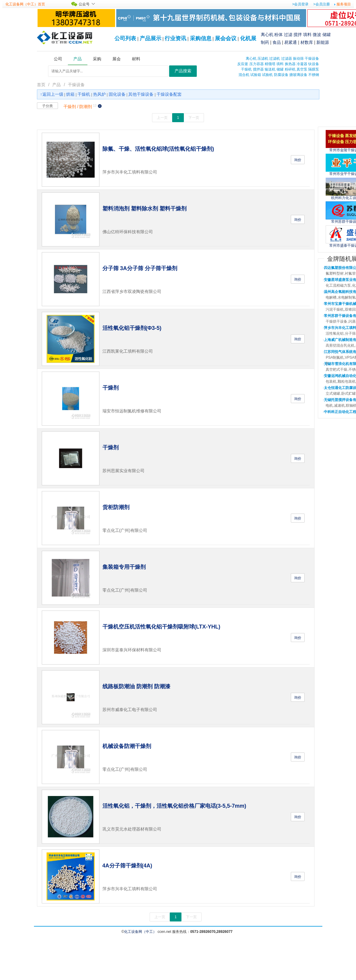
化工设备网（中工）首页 (25, 4)
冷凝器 (302, 64)
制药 (265, 42)
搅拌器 (258, 69)
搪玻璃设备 (298, 75)
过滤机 (275, 59)
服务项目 (344, 4)
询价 (298, 160)
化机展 (248, 38)
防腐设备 (281, 75)
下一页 (194, 118)
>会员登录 (300, 4)
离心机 (267, 35)
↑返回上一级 (52, 94)
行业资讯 (175, 38)
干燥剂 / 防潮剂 (78, 107)
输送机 (270, 69)
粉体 (278, 35)
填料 (307, 35)
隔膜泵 (314, 69)
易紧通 (291, 42)
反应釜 (243, 64)
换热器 (290, 64)
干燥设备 (312, 59)
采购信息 (201, 38)
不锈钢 (314, 75)
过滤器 (287, 59)
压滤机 (263, 59)
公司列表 (125, 38)
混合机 (244, 75)
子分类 (47, 106)
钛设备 (314, 64)
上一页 (162, 118)
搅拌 (298, 35)
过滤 (288, 35)
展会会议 (226, 38)
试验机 (267, 75)
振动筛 (298, 59)
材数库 (307, 42)
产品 (56, 85)
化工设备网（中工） (140, 932)
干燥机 (246, 69)
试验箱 (256, 75)
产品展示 (151, 38)
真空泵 (302, 69)
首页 (41, 85)
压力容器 (257, 64)
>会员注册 (322, 4)
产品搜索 (183, 71)
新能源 (323, 42)
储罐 (327, 35)
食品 (277, 42)
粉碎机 (290, 69)
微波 (317, 35)
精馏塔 (270, 64)
